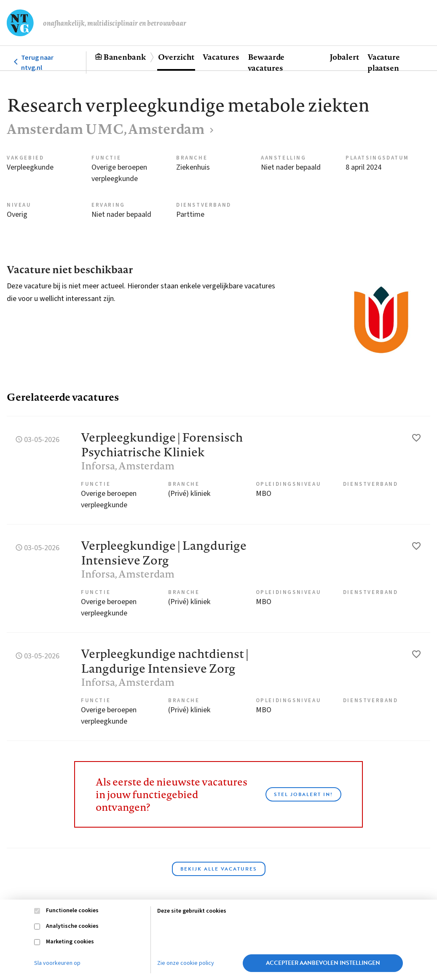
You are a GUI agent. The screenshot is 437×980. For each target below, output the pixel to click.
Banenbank (125, 57)
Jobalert (344, 57)
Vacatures (221, 57)
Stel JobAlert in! (303, 794)
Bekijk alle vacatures (219, 869)
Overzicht (176, 57)
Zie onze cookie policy (186, 963)
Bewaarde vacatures (266, 62)
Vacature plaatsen (384, 62)
